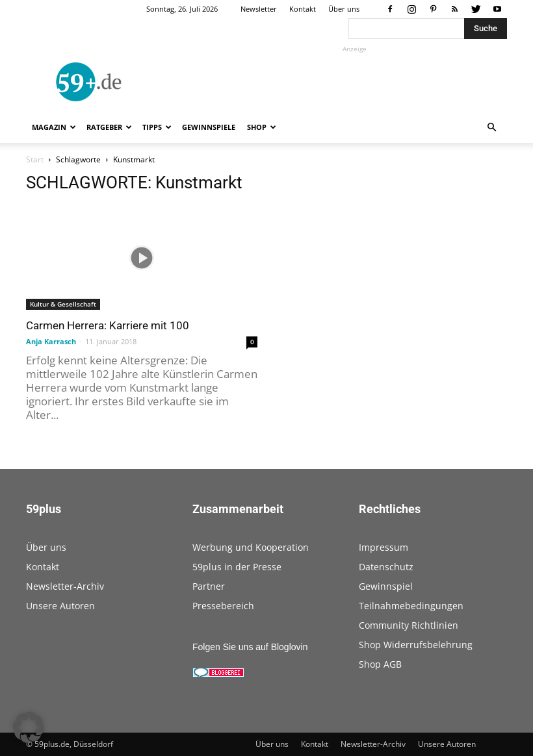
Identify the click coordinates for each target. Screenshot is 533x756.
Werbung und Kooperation (251, 547)
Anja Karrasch (51, 341)
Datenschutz (386, 567)
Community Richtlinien (409, 625)
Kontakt (303, 9)
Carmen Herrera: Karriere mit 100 (108, 325)
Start (35, 159)
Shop (262, 127)
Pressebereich (223, 606)
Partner (209, 586)
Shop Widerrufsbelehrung (416, 645)
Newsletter (259, 9)
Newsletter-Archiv (65, 586)
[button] (491, 128)
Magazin (54, 127)
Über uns (344, 9)
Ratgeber (109, 127)
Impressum (383, 547)
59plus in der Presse (237, 567)
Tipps (157, 127)
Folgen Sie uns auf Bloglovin (250, 647)
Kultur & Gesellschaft (63, 304)
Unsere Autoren (60, 606)
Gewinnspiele (209, 127)
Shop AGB (380, 664)
